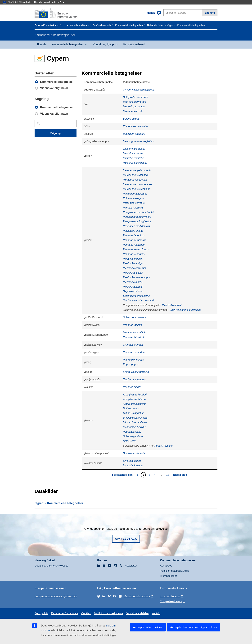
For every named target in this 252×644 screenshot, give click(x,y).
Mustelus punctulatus (135, 163)
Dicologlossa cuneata (135, 418)
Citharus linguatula (134, 413)
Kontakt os (166, 566)
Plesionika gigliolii (133, 273)
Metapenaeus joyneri (135, 180)
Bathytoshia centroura (135, 97)
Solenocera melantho (135, 317)
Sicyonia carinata (133, 291)
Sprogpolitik (41, 613)
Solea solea (130, 441)
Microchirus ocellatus (135, 422)
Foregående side (122, 475)
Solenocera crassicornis (137, 296)
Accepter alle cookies (148, 627)
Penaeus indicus (132, 325)
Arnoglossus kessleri (135, 395)
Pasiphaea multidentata (136, 226)
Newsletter (131, 566)
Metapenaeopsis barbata (137, 170)
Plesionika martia (133, 282)
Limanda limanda (133, 465)
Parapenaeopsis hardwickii (138, 212)
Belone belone (131, 119)
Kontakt (156, 613)
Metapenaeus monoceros (137, 184)
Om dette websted (134, 44)
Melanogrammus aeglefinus (139, 141)
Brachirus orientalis (134, 453)
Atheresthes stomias (135, 404)
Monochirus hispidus (135, 427)
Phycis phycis (131, 364)
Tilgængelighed (169, 576)
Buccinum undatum (134, 134)
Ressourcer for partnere (65, 613)
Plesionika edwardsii (135, 268)
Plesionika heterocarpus (137, 277)
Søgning (210, 13)
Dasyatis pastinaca (134, 107)
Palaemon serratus (134, 203)
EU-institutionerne (170, 596)
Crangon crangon (133, 345)
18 (168, 475)
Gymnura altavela (133, 111)
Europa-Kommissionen (47, 25)
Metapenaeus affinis (134, 333)
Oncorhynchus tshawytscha (139, 90)
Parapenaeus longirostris (137, 221)
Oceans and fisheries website (51, 566)
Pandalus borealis (133, 208)
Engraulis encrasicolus (136, 372)
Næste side (180, 475)
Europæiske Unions (171, 601)
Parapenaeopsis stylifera (137, 217)
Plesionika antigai (133, 263)
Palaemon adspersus (135, 194)
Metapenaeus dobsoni (136, 175)
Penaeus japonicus (134, 235)
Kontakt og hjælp (103, 44)
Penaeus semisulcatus (136, 249)
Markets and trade (79, 25)
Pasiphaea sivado (133, 231)
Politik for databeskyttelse (174, 571)
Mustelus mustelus (134, 158)
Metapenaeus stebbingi (136, 189)
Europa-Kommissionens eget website (56, 596)
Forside (42, 44)
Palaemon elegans (134, 198)
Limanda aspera (132, 461)
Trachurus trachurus (134, 379)
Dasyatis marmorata (134, 102)
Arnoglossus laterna (134, 399)
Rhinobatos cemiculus (136, 126)
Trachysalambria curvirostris (139, 301)
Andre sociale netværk (137, 596)
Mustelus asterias (133, 153)
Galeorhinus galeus (134, 149)
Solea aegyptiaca (133, 436)
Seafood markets (102, 25)
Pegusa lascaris (132, 432)
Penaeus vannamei (134, 254)
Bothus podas (131, 408)
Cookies (86, 613)
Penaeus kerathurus (134, 240)
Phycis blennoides (133, 360)
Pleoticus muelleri (133, 259)
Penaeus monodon (134, 245)
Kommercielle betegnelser (129, 25)
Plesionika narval (133, 287)
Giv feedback (126, 539)
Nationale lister (155, 25)
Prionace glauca (132, 387)
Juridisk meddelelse (137, 613)
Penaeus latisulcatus (135, 337)
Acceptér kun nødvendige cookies (194, 627)
